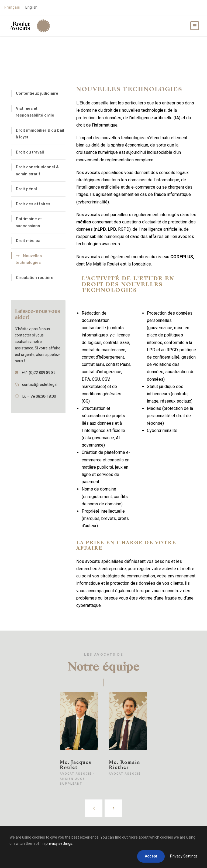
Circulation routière (35, 278)
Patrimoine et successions (29, 222)
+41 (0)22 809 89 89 (39, 373)
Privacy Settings (184, 856)
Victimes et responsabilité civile (35, 112)
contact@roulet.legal (40, 384)
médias (84, 222)
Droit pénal (26, 189)
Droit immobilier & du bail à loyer (40, 134)
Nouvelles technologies (29, 259)
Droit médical (29, 241)
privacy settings (59, 843)
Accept (151, 856)
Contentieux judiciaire (37, 93)
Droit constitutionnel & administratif (37, 171)
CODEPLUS (182, 257)
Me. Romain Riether (125, 765)
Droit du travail (30, 152)
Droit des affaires (33, 204)
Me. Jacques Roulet (76, 765)
